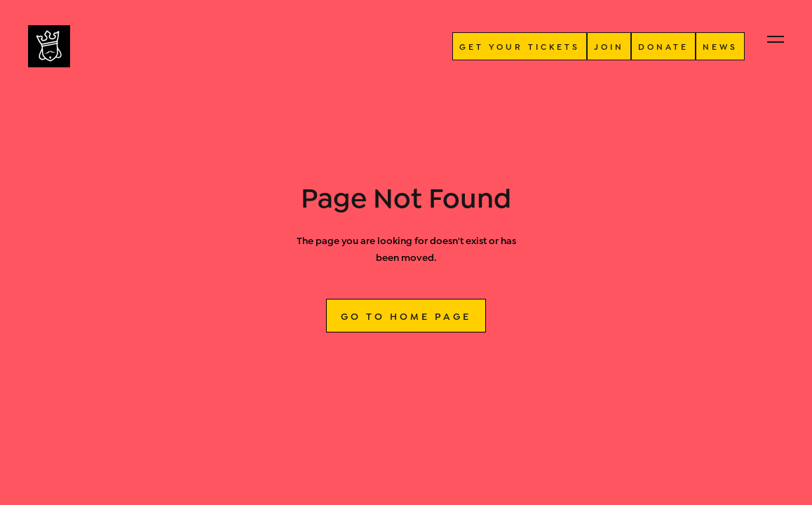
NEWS (720, 46)
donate (663, 46)
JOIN (609, 46)
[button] (776, 39)
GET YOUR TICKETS (520, 46)
